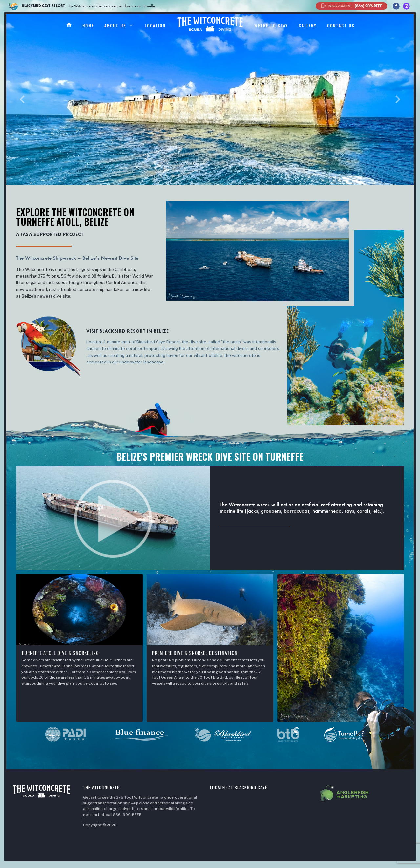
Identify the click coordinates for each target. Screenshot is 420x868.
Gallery (308, 25)
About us (115, 25)
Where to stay (271, 25)
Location (155, 25)
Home (88, 25)
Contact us (341, 25)
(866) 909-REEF (351, 6)
